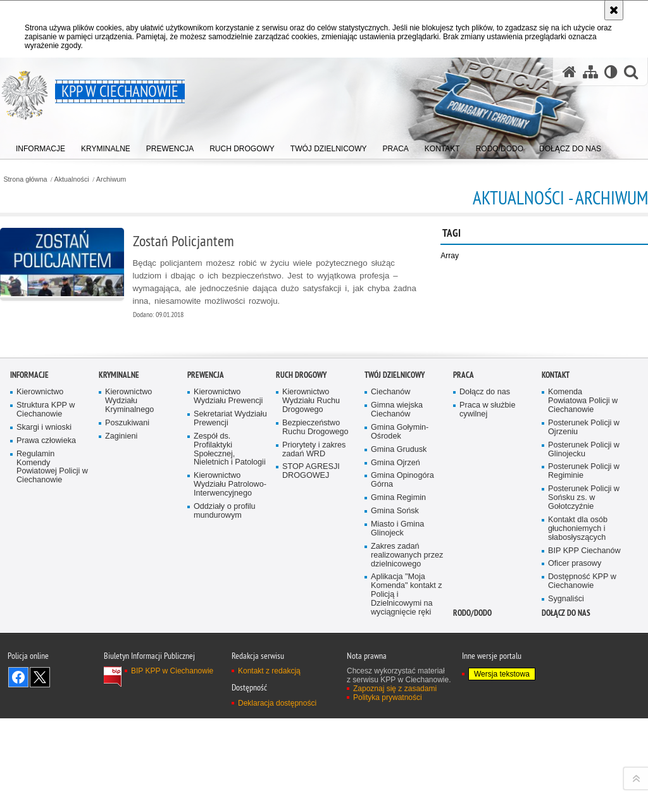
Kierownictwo (40, 610)
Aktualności (72, 179)
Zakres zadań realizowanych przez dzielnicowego (407, 772)
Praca (464, 593)
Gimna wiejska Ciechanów (397, 627)
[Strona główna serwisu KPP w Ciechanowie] (570, 72)
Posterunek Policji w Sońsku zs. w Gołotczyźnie (584, 715)
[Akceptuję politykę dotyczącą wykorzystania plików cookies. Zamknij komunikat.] (614, 10)
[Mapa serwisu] (590, 72)
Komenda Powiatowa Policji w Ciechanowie (583, 619)
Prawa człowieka (46, 658)
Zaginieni (121, 653)
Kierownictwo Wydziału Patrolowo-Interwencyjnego (230, 702)
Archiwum (111, 179)
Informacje (29, 593)
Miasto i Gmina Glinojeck (397, 746)
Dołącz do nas (485, 610)
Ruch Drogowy (301, 593)
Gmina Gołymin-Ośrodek (400, 649)
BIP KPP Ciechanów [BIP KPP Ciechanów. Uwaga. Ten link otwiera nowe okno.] (584, 768)
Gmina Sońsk (395, 728)
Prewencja (206, 593)
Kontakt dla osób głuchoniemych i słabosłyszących (578, 746)
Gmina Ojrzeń (396, 680)
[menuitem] (40, 146)
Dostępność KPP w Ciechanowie (582, 799)
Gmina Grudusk (399, 667)
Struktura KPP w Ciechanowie (46, 627)
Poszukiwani (127, 640)
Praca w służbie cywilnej (487, 627)
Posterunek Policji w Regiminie (584, 689)
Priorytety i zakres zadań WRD (314, 667)
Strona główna (25, 179)
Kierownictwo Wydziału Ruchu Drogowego (311, 619)
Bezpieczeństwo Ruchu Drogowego (315, 645)
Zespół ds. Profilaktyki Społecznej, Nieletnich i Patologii (230, 667)
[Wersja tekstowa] (611, 72)
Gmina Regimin (398, 715)
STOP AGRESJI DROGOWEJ (311, 689)
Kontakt (556, 593)
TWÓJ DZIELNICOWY (395, 593)
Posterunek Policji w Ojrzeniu (584, 645)
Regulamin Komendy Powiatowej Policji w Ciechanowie (52, 684)
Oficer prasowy (575, 781)
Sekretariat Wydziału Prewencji (230, 636)
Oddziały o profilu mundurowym (225, 728)
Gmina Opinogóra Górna (402, 698)
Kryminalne (119, 593)
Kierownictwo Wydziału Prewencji (228, 614)
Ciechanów (390, 610)
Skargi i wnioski (44, 645)
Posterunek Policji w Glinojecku (584, 667)
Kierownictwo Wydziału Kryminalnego (129, 619)
